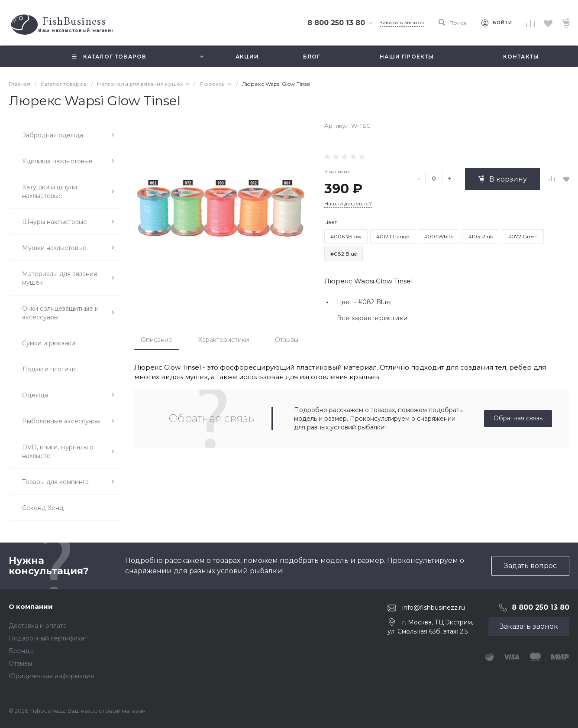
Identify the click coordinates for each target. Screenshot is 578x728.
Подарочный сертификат (48, 638)
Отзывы (287, 340)
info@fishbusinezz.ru (434, 608)
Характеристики (224, 340)
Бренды (21, 651)
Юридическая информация (51, 676)
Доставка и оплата (38, 626)
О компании (31, 606)
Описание (157, 340)
